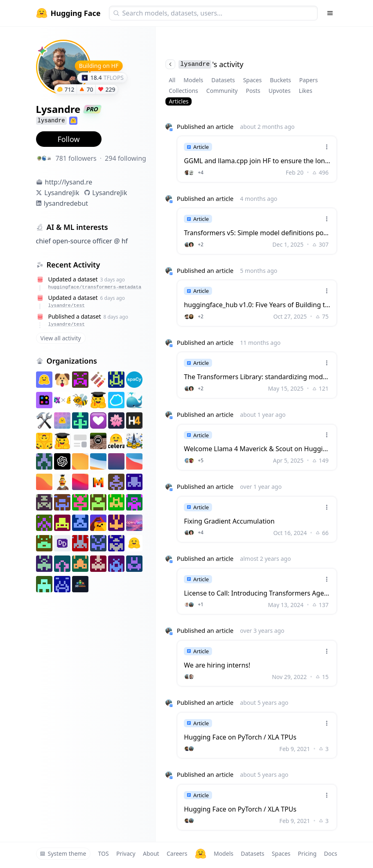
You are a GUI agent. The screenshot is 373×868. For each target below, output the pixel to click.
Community (222, 91)
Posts (253, 91)
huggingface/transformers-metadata (95, 287)
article (225, 126)
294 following (125, 158)
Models (193, 80)
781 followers (76, 158)
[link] (257, 159)
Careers (177, 853)
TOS (104, 853)
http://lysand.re (69, 182)
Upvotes (280, 91)
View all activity (61, 338)
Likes (306, 91)
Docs (330, 853)
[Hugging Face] (201, 854)
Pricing (307, 853)
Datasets (223, 80)
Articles (179, 101)
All (172, 80)
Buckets (280, 80)
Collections (183, 91)
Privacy (126, 853)
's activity (204, 64)
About (151, 853)
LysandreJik (62, 193)
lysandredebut (66, 203)
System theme (63, 853)
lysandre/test (67, 305)
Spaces (252, 80)
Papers (309, 80)
